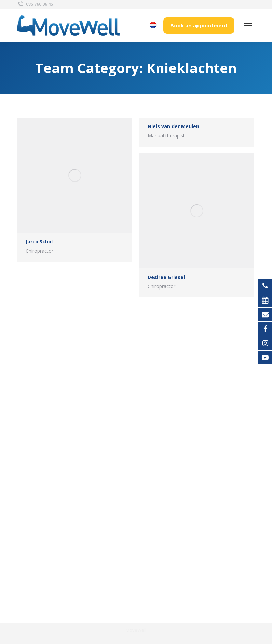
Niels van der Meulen (173, 126)
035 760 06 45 (35, 4)
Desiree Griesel (166, 277)
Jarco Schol (39, 241)
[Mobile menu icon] (248, 26)
